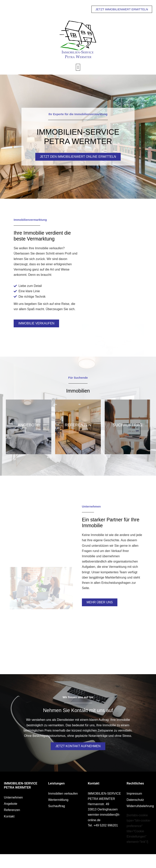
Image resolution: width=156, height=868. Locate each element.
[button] (78, 67)
